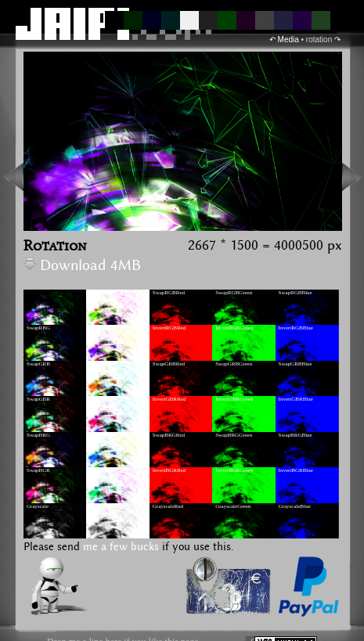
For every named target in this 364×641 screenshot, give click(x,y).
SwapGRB (38, 364)
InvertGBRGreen (234, 399)
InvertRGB (101, 293)
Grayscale (38, 506)
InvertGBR (101, 399)
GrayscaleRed (168, 506)
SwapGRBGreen (234, 364)
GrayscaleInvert (107, 506)
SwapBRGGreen (234, 435)
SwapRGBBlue (296, 293)
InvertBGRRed (169, 470)
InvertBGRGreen (234, 470)
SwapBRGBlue (296, 435)
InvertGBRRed (169, 399)
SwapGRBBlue (296, 364)
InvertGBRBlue (296, 399)
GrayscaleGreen (233, 506)
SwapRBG (38, 328)
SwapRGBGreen (234, 293)
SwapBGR (38, 470)
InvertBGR (101, 470)
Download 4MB (82, 266)
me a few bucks (121, 547)
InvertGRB (101, 364)
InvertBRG (101, 435)
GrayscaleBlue (295, 506)
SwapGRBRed (169, 364)
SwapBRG (38, 435)
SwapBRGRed (169, 435)
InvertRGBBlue (296, 328)
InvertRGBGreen (234, 328)
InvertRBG (101, 328)
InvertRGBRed (169, 328)
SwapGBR (38, 399)
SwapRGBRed (169, 293)
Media (288, 40)
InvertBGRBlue (296, 470)
